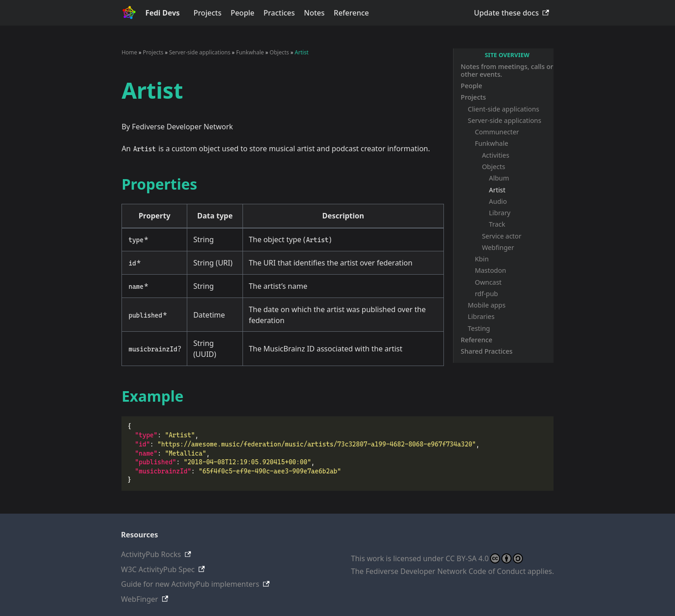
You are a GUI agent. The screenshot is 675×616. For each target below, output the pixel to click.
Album (499, 178)
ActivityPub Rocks (151, 554)
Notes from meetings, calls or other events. (507, 70)
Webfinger (498, 247)
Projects (208, 13)
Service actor (502, 236)
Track (497, 224)
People (243, 13)
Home (129, 52)
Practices (279, 13)
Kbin (482, 259)
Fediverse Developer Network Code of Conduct (446, 571)
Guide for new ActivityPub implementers (190, 584)
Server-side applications (504, 120)
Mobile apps (487, 305)
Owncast (488, 282)
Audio (498, 201)
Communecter (497, 132)
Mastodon (490, 270)
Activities (496, 155)
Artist (497, 190)
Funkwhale (492, 143)
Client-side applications (503, 109)
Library (500, 213)
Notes (314, 13)
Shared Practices (487, 351)
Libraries (481, 316)
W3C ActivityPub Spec (158, 569)
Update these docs (506, 13)
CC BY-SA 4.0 (484, 558)
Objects (493, 167)
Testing (479, 328)
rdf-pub (487, 294)
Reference (351, 13)
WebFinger (140, 599)
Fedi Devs (163, 13)
